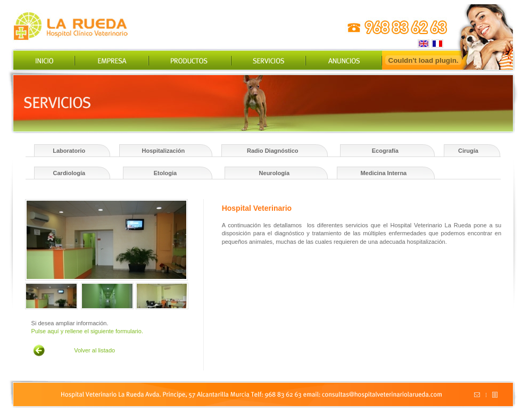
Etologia (165, 173)
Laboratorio (69, 151)
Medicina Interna (383, 173)
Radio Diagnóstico (273, 151)
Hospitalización (164, 151)
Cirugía (468, 151)
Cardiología (69, 173)
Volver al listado (94, 350)
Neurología (274, 173)
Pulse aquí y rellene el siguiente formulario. (87, 331)
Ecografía (385, 151)
